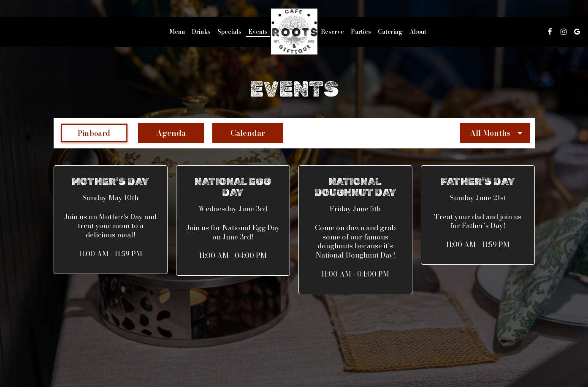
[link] (294, 31)
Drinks (201, 32)
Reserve (332, 32)
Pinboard (86, 133)
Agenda (162, 133)
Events (258, 32)
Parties (361, 32)
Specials (229, 32)
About (418, 32)
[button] (111, 220)
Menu (177, 32)
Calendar (239, 133)
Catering (390, 32)
